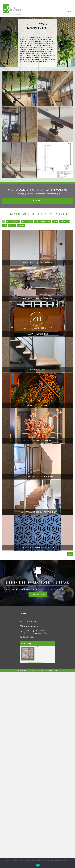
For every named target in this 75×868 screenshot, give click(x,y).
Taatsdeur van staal (31, 57)
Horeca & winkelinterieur (42, 221)
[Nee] (73, 863)
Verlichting (12, 225)
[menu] (67, 11)
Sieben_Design (29, 637)
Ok (38, 865)
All (3, 221)
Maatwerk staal (65, 221)
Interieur (55, 221)
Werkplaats (21, 225)
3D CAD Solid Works (13, 221)
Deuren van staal (27, 221)
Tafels (5, 225)
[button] (38, 595)
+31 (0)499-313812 (30, 621)
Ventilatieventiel (39, 55)
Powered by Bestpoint (51, 670)
